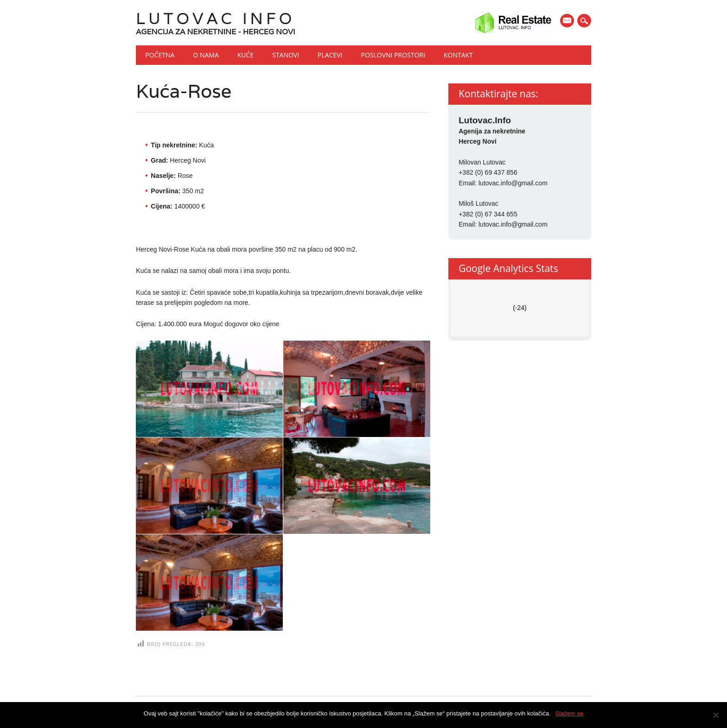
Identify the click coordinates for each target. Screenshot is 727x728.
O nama (206, 55)
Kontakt (458, 55)
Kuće (246, 55)
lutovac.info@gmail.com (513, 183)
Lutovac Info (215, 18)
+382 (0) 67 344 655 (488, 214)
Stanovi (286, 55)
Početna (160, 55)
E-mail (568, 21)
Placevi (330, 55)
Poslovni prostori (393, 55)
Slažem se (570, 713)
